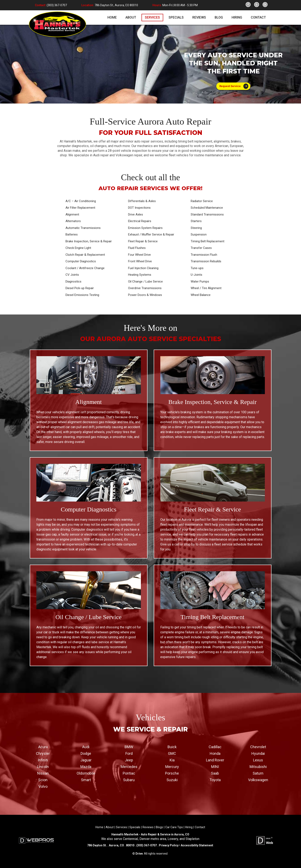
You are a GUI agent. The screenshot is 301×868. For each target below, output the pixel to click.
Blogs (159, 827)
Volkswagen (258, 780)
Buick (172, 747)
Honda (215, 753)
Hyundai (258, 753)
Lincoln (43, 766)
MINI (215, 766)
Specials (135, 827)
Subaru (129, 780)
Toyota (215, 780)
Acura (43, 747)
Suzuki (172, 780)
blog (219, 17)
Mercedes (129, 766)
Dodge (86, 753)
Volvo (43, 786)
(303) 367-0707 (57, 5)
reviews (199, 17)
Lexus (258, 760)
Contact (200, 827)
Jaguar (86, 760)
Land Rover (215, 760)
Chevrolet (258, 747)
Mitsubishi (258, 766)
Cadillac (215, 747)
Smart (86, 780)
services (152, 17)
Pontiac (129, 773)
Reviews (148, 827)
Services (121, 827)
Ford (129, 753)
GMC (172, 753)
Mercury (172, 766)
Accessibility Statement (197, 845)
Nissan (43, 773)
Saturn (258, 773)
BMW (129, 747)
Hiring (189, 827)
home (112, 17)
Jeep (129, 760)
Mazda (86, 766)
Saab (215, 773)
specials (176, 17)
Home (99, 827)
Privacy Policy (169, 845)
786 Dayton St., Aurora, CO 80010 (116, 5)
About (110, 827)
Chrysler (43, 753)
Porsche (172, 773)
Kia (172, 760)
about (131, 17)
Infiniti (43, 760)
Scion (43, 780)
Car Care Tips (174, 827)
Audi (86, 747)
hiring (237, 17)
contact (258, 17)
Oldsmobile (86, 773)
